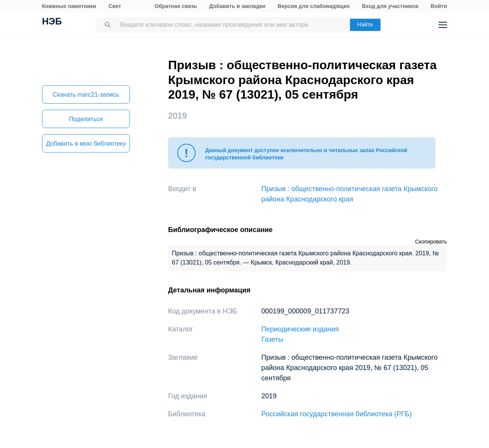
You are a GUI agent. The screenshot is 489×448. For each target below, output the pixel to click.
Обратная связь (176, 6)
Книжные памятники (69, 6)
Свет (115, 6)
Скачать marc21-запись (86, 95)
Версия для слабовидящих (314, 6)
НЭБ (52, 22)
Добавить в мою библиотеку (86, 144)
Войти (439, 6)
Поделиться (86, 119)
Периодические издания (300, 329)
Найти (365, 24)
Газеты (272, 339)
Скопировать (431, 242)
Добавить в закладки (237, 6)
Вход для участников (390, 6)
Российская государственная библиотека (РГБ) (337, 414)
